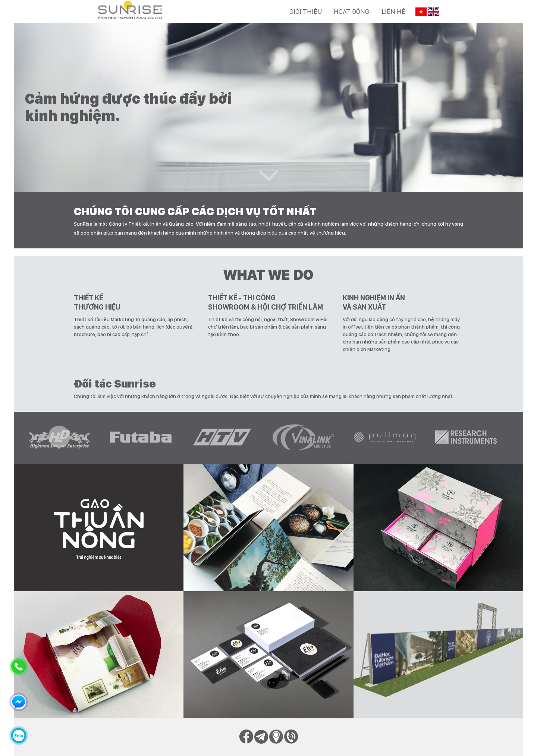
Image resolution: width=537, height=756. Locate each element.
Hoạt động (351, 11)
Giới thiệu (306, 11)
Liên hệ (393, 11)
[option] (66, 438)
